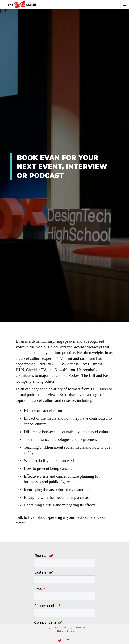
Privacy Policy (66, 631)
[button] (125, 4)
